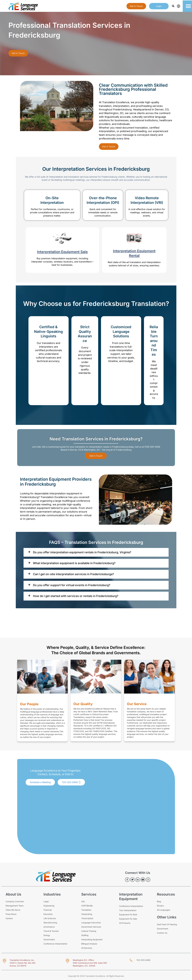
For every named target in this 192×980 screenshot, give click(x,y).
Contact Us (162, 933)
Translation (86, 910)
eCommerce (49, 927)
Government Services (91, 927)
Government (49, 939)
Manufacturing (50, 923)
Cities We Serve (13, 910)
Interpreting (87, 914)
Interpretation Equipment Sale (62, 252)
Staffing (85, 935)
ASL (83, 901)
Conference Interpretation (55, 944)
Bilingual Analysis (89, 944)
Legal (46, 901)
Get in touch (136, 6)
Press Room (11, 914)
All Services (87, 948)
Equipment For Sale (128, 919)
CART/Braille (87, 906)
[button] (173, 6)
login (159, 6)
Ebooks (160, 906)
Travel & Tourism (51, 931)
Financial (48, 910)
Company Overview (15, 901)
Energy (47, 935)
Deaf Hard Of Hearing (167, 924)
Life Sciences (50, 918)
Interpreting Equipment (92, 939)
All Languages (163, 910)
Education (48, 914)
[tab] (96, 552)
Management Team (15, 906)
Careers (9, 918)
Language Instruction (91, 923)
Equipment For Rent (128, 915)
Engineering (49, 906)
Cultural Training (89, 931)
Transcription (87, 918)
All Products (125, 923)
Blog (159, 901)
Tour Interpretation (128, 910)
